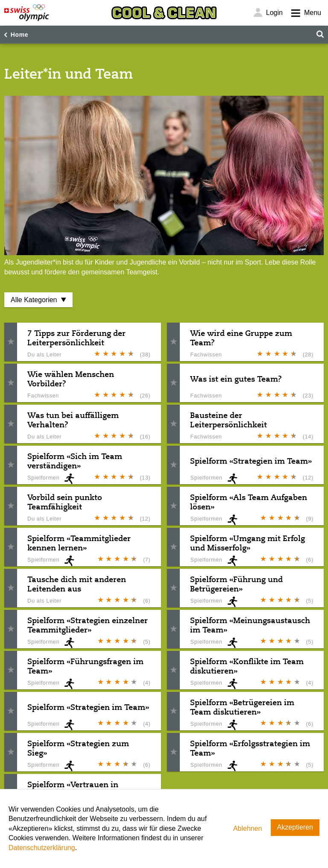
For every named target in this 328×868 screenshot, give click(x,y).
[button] (11, 342)
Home (20, 35)
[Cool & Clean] (164, 13)
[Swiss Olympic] (27, 13)
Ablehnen (248, 828)
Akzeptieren (295, 827)
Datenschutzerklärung (42, 848)
